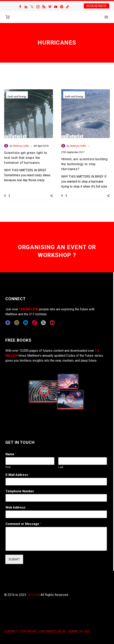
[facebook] (8, 323)
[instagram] (17, 323)
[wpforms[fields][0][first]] (30, 461)
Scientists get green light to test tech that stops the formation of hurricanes (26, 158)
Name (11, 454)
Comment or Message (23, 524)
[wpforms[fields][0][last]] (83, 461)
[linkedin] (26, 323)
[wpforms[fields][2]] (56, 539)
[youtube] (52, 323)
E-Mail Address (18, 475)
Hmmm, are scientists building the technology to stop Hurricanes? (84, 164)
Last (61, 467)
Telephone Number (20, 491)
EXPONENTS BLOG (52, 631)
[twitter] (43, 323)
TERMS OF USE (79, 631)
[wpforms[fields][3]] (56, 514)
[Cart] (8, 17)
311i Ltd (34, 595)
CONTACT (11, 631)
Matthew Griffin (21, 146)
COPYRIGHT (28, 631)
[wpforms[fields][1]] (56, 482)
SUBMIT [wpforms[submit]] (14, 559)
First (8, 467)
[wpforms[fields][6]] (56, 498)
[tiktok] (34, 323)
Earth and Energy (17, 97)
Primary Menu (106, 17)
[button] (51, 196)
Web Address (16, 507)
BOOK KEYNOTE (97, 6)
